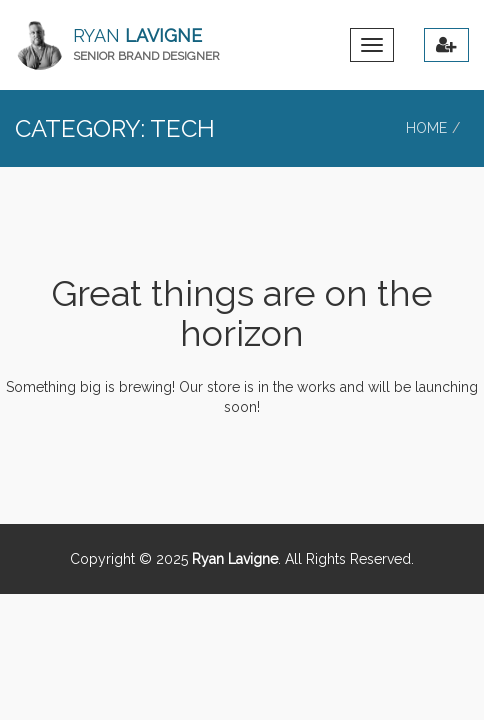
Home (426, 128)
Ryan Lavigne (235, 559)
